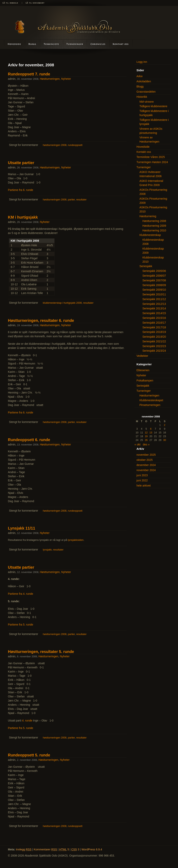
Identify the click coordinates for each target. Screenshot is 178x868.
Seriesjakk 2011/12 (154, 299)
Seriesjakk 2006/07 (154, 276)
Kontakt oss (121, 44)
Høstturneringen (50, 79)
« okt (137, 444)
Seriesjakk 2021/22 (154, 341)
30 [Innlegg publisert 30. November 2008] (165, 440)
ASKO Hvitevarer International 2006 (151, 174)
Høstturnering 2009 (154, 226)
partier (71, 200)
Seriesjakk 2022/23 (154, 346)
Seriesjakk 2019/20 (154, 337)
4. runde (27, 721)
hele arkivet (144, 486)
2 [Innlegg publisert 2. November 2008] (165, 425)
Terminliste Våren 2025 (151, 157)
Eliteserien (143, 370)
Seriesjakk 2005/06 (154, 271)
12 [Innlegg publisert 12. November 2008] (146, 433)
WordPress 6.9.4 (92, 849)
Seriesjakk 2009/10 (154, 290)
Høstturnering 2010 (154, 230)
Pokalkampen (145, 380)
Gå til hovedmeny (34, 3)
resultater (81, 200)
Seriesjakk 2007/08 (154, 280)
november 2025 (146, 455)
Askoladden (98, 44)
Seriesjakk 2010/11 (154, 294)
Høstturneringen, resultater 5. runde (41, 652)
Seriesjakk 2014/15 (154, 313)
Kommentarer (45, 849)
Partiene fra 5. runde (21, 625)
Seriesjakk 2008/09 (154, 285)
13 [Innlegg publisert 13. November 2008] (151, 433)
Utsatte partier (21, 163)
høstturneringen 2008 (55, 145)
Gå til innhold (11, 3)
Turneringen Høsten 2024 (152, 162)
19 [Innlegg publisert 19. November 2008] (146, 436)
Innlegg (24, 849)
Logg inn (142, 62)
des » (146, 444)
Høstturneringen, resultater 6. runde (41, 320)
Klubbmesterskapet (151, 400)
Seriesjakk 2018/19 (154, 332)
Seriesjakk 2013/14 (154, 308)
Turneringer (75, 44)
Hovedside (13, 44)
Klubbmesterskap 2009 (153, 251)
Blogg (33, 44)
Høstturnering (148, 216)
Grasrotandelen (146, 92)
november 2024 (146, 470)
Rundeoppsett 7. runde (29, 74)
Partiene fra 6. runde (21, 190)
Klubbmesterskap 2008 (153, 242)
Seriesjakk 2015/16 (154, 318)
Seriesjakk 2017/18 (154, 327)
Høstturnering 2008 (154, 221)
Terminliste (52, 44)
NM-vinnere (147, 102)
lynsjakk (47, 550)
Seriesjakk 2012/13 (154, 304)
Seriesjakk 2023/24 (154, 351)
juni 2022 (142, 480)
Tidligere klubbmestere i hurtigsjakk (154, 113)
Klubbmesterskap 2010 (153, 260)
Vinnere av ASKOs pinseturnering (151, 131)
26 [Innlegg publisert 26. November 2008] (146, 440)
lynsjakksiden (76, 540)
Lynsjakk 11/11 (22, 528)
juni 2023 (142, 475)
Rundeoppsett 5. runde (29, 755)
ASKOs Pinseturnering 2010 (153, 209)
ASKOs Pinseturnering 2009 (153, 201)
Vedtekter (142, 356)
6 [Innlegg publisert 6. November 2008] (151, 429)
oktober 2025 (145, 460)
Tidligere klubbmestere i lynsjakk (154, 122)
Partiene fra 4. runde (21, 594)
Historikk (142, 97)
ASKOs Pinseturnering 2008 (153, 192)
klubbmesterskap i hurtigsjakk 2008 (62, 303)
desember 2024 (146, 465)
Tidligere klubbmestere (153, 106)
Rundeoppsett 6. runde (29, 440)
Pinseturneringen (150, 405)
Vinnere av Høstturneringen (149, 139)
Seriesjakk (146, 266)
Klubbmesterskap (150, 235)
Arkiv (140, 76)
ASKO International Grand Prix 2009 (151, 183)
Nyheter (66, 79)
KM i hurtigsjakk (23, 217)
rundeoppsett (75, 145)
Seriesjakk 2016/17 (154, 323)
